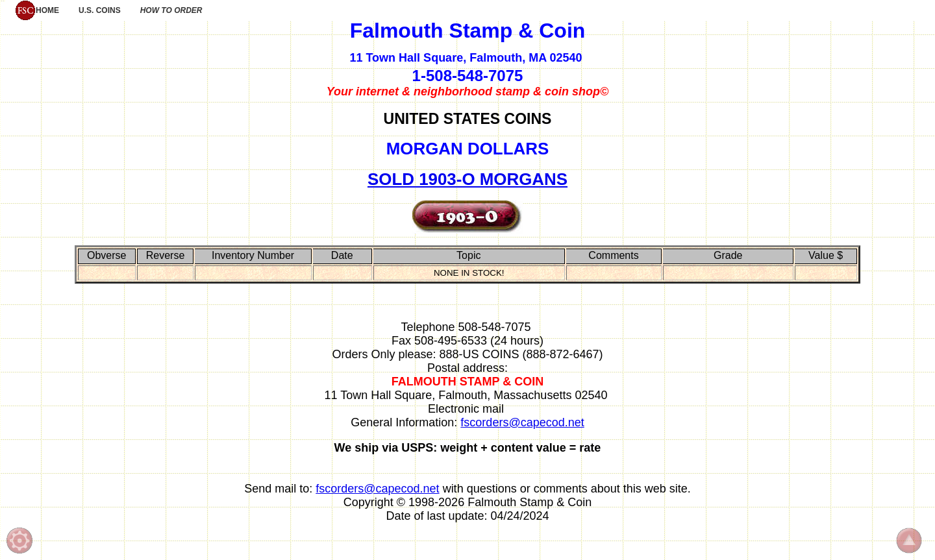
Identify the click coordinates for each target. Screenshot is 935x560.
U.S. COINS (100, 10)
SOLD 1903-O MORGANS (467, 179)
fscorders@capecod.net (522, 422)
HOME (37, 10)
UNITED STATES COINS (468, 119)
